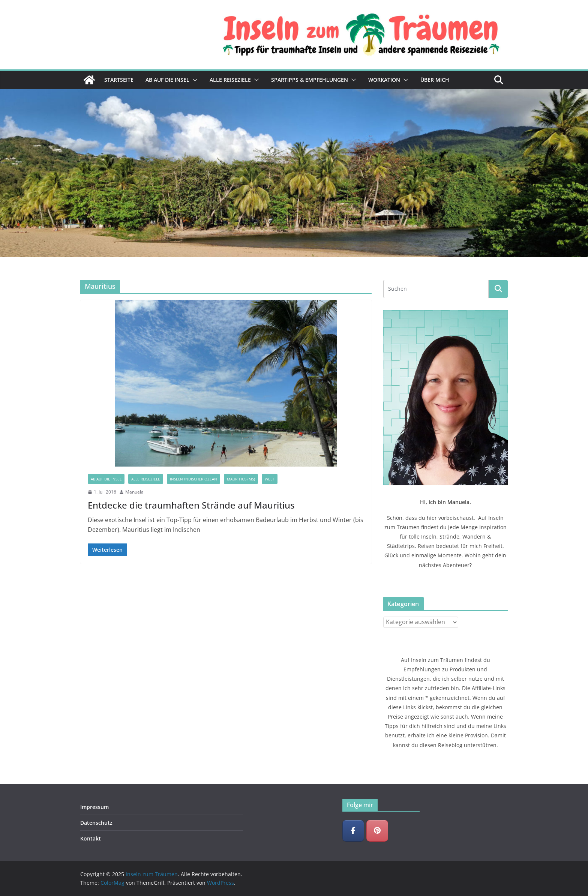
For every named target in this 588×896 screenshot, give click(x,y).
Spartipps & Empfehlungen (310, 80)
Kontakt (91, 838)
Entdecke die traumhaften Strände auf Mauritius (191, 505)
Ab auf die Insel (167, 80)
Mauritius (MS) (241, 479)
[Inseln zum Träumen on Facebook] (353, 831)
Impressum (94, 807)
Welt (270, 479)
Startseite (119, 80)
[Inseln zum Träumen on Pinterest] (377, 831)
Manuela (134, 492)
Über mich (435, 80)
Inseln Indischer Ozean (193, 479)
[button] (193, 80)
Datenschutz (96, 823)
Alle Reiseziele (230, 80)
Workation (384, 80)
